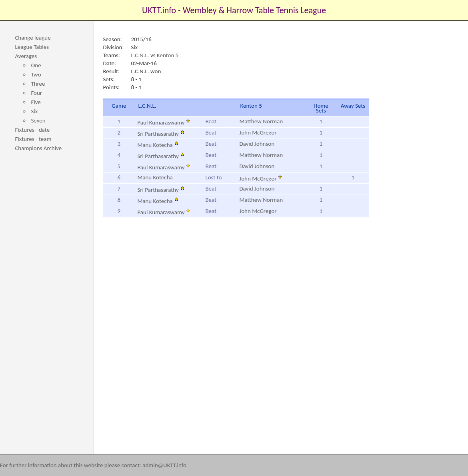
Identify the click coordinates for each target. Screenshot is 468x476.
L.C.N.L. (140, 55)
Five (36, 102)
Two (36, 74)
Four (36, 93)
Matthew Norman (261, 121)
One (36, 65)
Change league (33, 38)
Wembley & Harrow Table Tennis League (254, 10)
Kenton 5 (168, 55)
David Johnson (257, 144)
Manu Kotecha (158, 145)
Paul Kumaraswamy (164, 123)
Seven (38, 121)
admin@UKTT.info (164, 465)
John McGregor (258, 133)
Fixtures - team (33, 139)
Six (34, 111)
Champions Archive (38, 148)
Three (38, 84)
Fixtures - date (32, 130)
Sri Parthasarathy (161, 134)
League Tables (32, 47)
